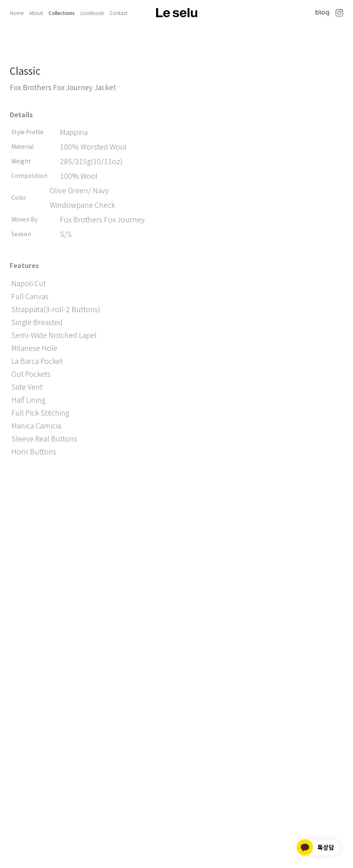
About (36, 13)
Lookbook (92, 13)
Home (17, 13)
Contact (118, 13)
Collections (62, 13)
